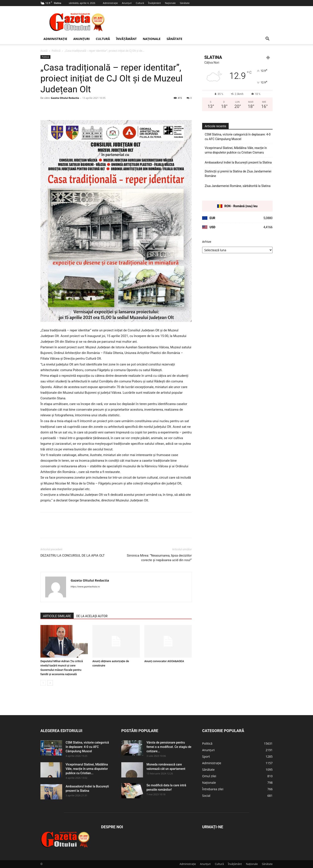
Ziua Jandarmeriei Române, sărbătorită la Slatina (238, 186)
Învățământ (154, 3)
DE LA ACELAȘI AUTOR (92, 616)
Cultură (140, 3)
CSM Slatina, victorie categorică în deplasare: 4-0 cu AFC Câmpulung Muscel (238, 137)
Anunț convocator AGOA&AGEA (164, 661)
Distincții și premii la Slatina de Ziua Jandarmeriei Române (238, 174)
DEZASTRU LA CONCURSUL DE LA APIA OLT (73, 556)
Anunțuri (127, 3)
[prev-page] (43, 683)
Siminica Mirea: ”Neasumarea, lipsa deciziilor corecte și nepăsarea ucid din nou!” (159, 558)
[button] (267, 39)
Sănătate (185, 3)
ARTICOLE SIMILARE (57, 616)
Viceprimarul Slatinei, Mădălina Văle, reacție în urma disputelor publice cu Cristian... (87, 769)
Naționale (170, 3)
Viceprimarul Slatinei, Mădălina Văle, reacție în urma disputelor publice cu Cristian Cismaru (236, 150)
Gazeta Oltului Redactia (65, 98)
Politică (56, 51)
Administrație (110, 3)
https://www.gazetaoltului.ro (85, 587)
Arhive (207, 242)
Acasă (44, 51)
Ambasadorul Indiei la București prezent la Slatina (238, 162)
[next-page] (50, 683)
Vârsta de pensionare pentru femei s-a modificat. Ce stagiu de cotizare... (169, 747)
